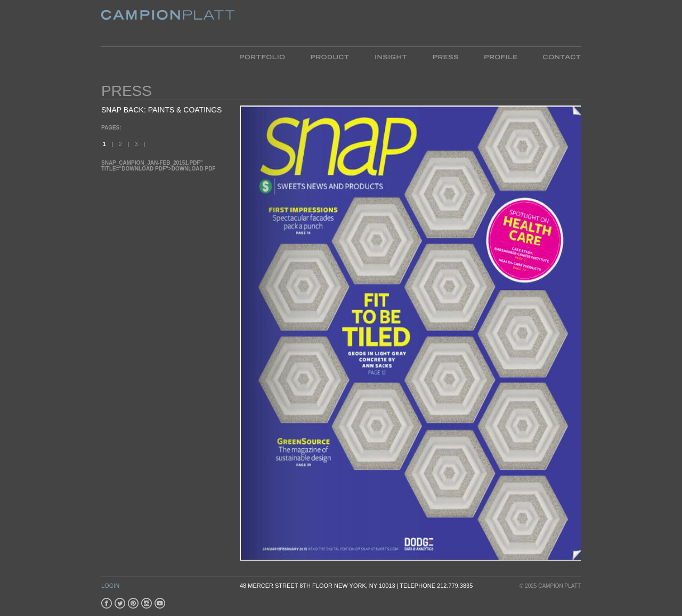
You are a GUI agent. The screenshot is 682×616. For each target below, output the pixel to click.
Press (445, 56)
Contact (555, 56)
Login (110, 586)
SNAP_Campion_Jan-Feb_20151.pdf (151, 163)
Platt (168, 23)
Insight (391, 56)
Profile (501, 56)
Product (330, 56)
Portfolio (269, 56)
